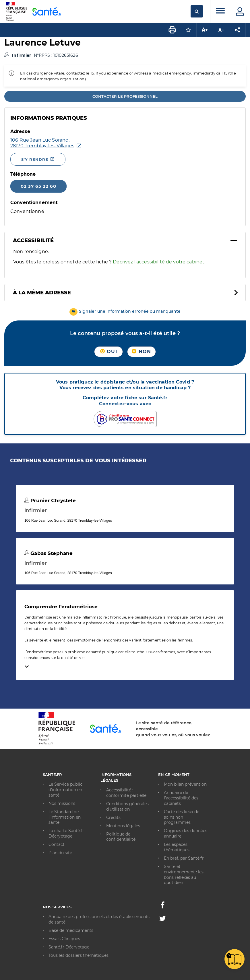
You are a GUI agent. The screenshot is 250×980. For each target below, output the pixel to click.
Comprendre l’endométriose (61, 607)
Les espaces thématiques (177, 847)
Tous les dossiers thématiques (79, 955)
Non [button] (141, 352)
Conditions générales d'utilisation (127, 806)
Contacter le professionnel (125, 96)
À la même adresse (42, 293)
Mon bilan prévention (185, 784)
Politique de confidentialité (121, 837)
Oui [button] (109, 352)
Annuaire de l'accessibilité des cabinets (181, 798)
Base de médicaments (71, 930)
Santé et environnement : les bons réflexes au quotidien (184, 875)
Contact (57, 844)
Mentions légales (123, 826)
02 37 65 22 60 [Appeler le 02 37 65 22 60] (38, 186)
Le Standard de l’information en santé (65, 817)
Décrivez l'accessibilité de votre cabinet (159, 262)
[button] (125, 311)
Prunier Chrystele (50, 500)
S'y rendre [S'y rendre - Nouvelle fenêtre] (35, 159)
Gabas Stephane (49, 553)
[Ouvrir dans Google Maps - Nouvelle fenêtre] (42, 143)
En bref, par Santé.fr (184, 858)
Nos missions (62, 803)
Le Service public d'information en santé (65, 790)
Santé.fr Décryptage (69, 947)
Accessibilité (33, 240)
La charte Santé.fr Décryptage (66, 833)
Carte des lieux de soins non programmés (182, 817)
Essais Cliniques (64, 939)
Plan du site (60, 853)
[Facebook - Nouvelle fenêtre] (162, 907)
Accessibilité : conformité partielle (126, 793)
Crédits (113, 817)
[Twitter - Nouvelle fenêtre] (163, 920)
